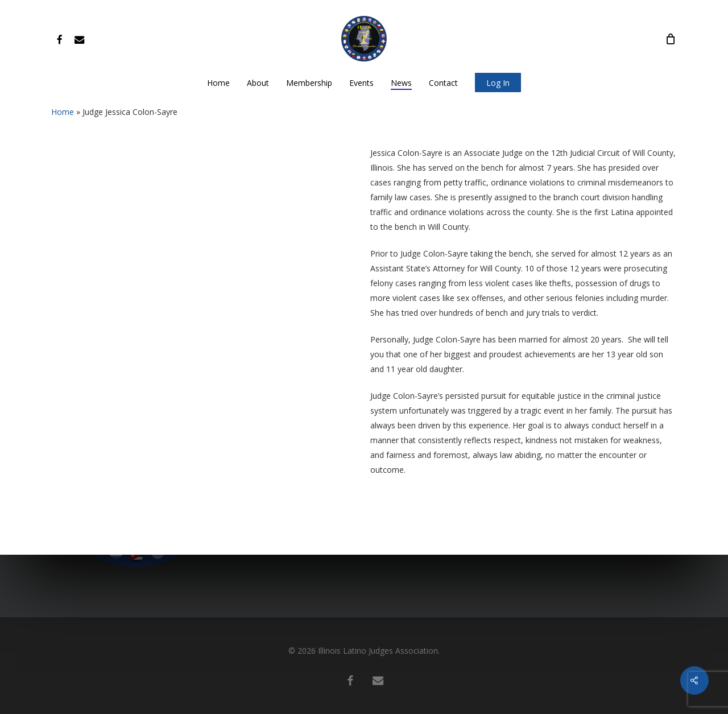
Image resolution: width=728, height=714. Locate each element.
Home (63, 112)
